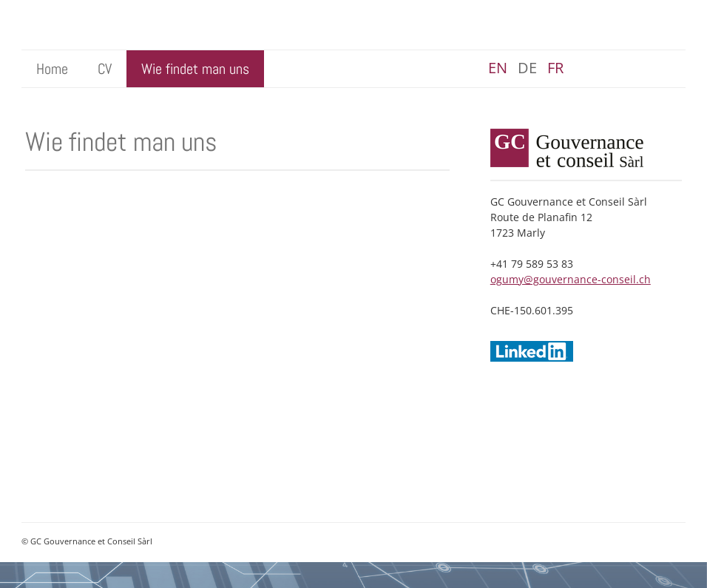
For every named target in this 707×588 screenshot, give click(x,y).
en (498, 68)
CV (105, 69)
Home (52, 69)
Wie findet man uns (195, 69)
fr (555, 68)
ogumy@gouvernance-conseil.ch (571, 279)
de (527, 68)
